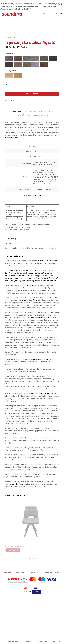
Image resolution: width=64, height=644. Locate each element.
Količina (7, 135)
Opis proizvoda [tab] (15, 161)
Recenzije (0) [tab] (19, 165)
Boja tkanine (9, 104)
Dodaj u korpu (32, 144)
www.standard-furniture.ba (47, 311)
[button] (44, 14)
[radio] (9, 109)
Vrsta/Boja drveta (11, 121)
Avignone (8, 188)
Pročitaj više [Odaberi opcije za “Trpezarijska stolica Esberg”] (13, 600)
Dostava (35, 618)
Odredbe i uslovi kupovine (15, 618)
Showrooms (43, 641)
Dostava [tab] (50, 161)
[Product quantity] (32, 138)
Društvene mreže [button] (12, 641)
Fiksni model (37, 246)
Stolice (14, 87)
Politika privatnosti (53, 618)
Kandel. (16, 188)
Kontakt (57, 641)
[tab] (29, 608)
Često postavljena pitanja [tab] (38, 165)
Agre (40, 185)
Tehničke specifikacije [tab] (34, 161)
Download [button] (28, 641)
